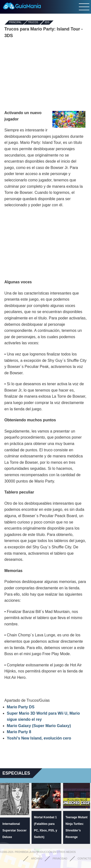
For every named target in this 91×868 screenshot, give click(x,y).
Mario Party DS (21, 707)
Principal (15, 23)
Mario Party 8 (19, 732)
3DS (47, 23)
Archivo (37, 859)
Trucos (33, 23)
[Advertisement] (46, 74)
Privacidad (60, 859)
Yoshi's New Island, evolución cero (39, 738)
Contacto (84, 859)
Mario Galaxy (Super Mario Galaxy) (39, 726)
